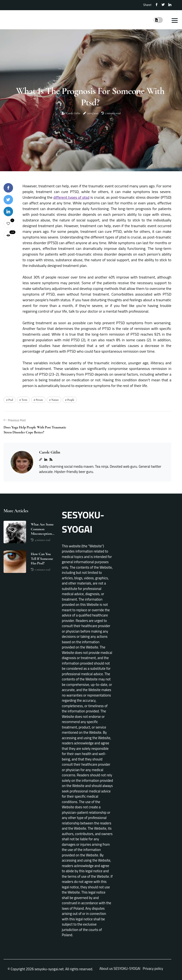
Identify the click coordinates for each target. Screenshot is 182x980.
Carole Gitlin (73, 113)
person (39, 400)
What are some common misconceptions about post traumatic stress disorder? (43, 529)
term (24, 400)
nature (55, 400)
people (71, 400)
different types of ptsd (71, 197)
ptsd (11, 400)
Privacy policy (153, 969)
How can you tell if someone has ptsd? (42, 559)
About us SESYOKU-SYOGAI (120, 969)
